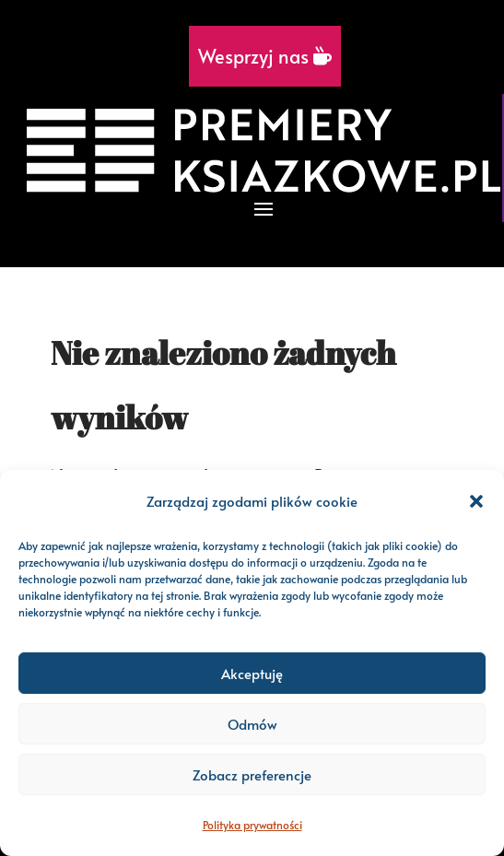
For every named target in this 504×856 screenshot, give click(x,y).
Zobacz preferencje (252, 774)
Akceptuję (252, 673)
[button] (476, 501)
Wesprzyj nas (265, 56)
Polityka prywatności (252, 825)
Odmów (252, 724)
